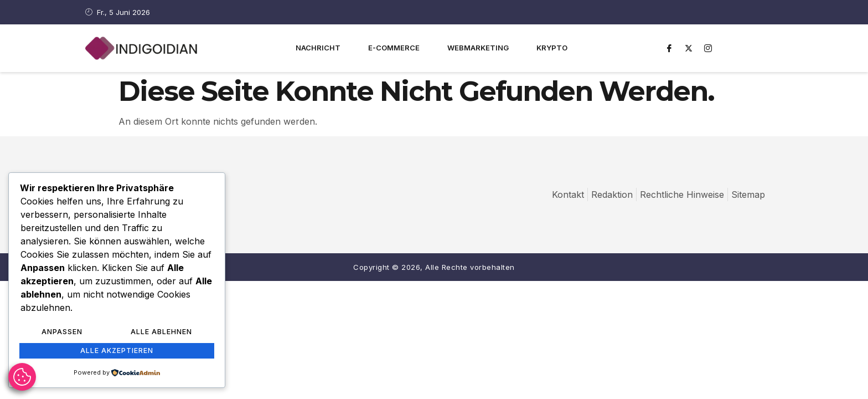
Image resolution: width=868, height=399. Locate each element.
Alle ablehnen (161, 332)
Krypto (552, 48)
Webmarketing (478, 48)
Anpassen (62, 332)
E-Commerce (394, 48)
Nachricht (318, 48)
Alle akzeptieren (117, 351)
